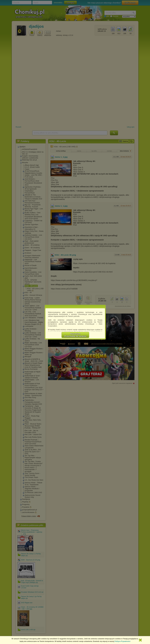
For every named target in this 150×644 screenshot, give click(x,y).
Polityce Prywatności (122, 641)
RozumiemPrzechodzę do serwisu (75, 335)
